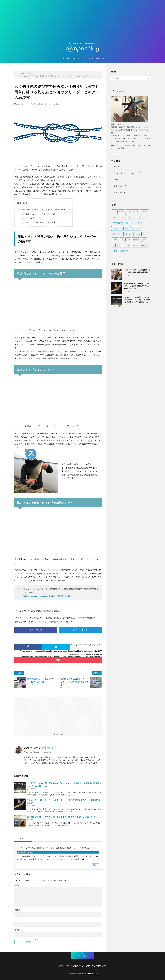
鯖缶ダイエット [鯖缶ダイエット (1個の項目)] (126, 251)
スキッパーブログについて (71, 59)
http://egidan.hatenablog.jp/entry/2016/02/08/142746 (46, 596)
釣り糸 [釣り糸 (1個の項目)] (136, 245)
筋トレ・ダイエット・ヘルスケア (127, 173)
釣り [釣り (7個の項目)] (119, 245)
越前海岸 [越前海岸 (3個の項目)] (136, 240)
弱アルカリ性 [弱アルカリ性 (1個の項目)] (117, 234)
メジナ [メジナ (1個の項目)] (126, 223)
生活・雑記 (118, 193)
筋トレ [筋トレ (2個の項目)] (145, 234)
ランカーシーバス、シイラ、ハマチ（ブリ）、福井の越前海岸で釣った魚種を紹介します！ (136, 286)
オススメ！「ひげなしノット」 (35, 218)
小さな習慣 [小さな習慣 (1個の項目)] (136, 228)
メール (18, 920)
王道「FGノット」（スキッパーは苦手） (39, 214)
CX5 (115, 180)
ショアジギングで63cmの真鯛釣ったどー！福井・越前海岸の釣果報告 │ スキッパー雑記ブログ (54, 848)
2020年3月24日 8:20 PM (26, 852)
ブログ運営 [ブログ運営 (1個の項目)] (117, 223)
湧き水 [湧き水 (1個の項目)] (137, 234)
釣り (28, 104)
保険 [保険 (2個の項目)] (127, 228)
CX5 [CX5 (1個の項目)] (114, 212)
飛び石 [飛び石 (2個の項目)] (115, 251)
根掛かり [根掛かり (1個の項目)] (129, 234)
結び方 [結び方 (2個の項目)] (115, 240)
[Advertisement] (83, 24)
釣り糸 (41, 104)
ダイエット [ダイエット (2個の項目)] (142, 217)
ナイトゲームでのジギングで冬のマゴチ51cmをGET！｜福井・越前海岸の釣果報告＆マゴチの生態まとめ (137, 300)
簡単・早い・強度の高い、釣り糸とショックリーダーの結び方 (44, 210)
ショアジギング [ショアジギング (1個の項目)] (132, 212)
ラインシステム (50, 104)
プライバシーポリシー (95, 59)
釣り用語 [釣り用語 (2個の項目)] (127, 245)
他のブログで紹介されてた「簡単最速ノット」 (41, 222)
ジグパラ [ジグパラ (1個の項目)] (132, 217)
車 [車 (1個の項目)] (113, 245)
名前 (17, 910)
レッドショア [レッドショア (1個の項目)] (117, 228)
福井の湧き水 (119, 186)
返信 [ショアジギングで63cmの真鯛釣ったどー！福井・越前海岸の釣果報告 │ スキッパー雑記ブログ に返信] (95, 865)
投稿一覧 (50, 748)
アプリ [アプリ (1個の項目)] (121, 212)
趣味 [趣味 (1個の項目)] (144, 240)
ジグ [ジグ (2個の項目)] (124, 217)
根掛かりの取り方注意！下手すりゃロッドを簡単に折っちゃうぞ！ (74, 682)
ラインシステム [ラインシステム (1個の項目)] (137, 223)
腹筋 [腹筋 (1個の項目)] (128, 240)
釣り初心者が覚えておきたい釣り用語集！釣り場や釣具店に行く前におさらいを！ (63, 817)
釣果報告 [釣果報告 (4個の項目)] (144, 245)
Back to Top (82, 956)
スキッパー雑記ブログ (90, 974)
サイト (17, 930)
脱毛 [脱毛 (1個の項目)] (122, 240)
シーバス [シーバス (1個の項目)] (144, 212)
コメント (18, 885)
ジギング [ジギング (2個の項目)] (116, 217)
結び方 (36, 104)
